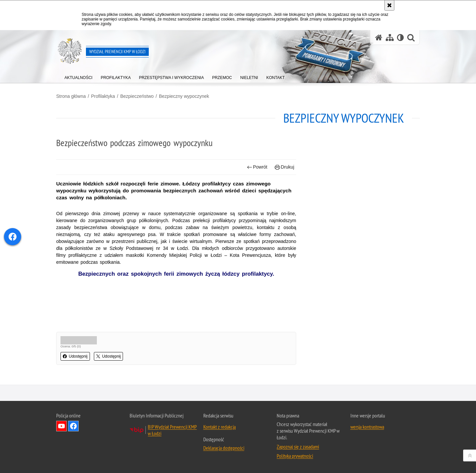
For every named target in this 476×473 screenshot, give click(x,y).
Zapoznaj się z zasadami (298, 447)
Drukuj (284, 167)
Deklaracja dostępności (224, 448)
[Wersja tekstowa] (400, 38)
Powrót (257, 167)
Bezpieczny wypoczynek (184, 96)
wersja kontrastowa (367, 427)
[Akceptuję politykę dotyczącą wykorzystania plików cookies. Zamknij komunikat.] (389, 5)
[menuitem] (79, 76)
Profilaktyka (103, 96)
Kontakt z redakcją (219, 427)
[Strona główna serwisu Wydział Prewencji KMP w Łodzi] (379, 38)
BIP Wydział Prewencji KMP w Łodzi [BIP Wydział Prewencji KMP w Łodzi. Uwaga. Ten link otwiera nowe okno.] (172, 430)
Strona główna (71, 96)
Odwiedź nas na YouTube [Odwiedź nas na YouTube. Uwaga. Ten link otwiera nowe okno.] (61, 426)
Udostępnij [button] (75, 356)
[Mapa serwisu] (390, 38)
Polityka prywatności (295, 456)
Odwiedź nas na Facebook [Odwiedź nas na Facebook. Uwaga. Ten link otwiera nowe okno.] (73, 426)
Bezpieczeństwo (137, 96)
